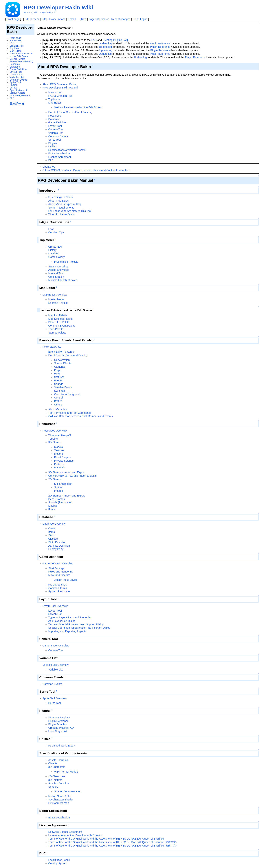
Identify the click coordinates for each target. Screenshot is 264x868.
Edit (27, 19)
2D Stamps (55, 479)
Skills (52, 535)
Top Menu (54, 99)
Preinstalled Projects (66, 262)
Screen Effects (63, 363)
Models (58, 447)
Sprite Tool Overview (55, 698)
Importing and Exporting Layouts (67, 631)
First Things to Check (61, 197)
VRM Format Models (66, 772)
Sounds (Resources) (60, 502)
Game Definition (58, 122)
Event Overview (52, 347)
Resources (55, 116)
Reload (72, 19)
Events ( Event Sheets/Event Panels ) (70, 112)
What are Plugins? (59, 717)
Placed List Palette (59, 322)
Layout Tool (55, 126)
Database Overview (54, 524)
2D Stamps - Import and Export (67, 496)
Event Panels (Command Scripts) (68, 355)
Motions (59, 454)
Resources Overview (55, 431)
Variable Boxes (63, 387)
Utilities (53, 146)
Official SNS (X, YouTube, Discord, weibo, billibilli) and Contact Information (86, 170)
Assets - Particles (59, 783)
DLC (51, 160)
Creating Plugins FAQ (115, 40)
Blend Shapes (63, 457)
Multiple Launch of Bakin (63, 280)
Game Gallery (57, 257)
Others (58, 405)
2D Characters (57, 776)
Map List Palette (58, 315)
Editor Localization (59, 153)
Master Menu (56, 299)
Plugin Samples (58, 724)
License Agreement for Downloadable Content (75, 835)
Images (59, 491)
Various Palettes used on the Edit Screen (78, 107)
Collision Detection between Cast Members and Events (81, 416)
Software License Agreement (65, 832)
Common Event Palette (62, 326)
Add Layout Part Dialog (62, 621)
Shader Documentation (68, 791)
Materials (60, 467)
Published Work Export (62, 746)
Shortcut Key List (58, 303)
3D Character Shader (61, 800)
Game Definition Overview (58, 563)
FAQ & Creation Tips (60, 96)
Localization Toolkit (59, 860)
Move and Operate (59, 575)
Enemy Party (56, 549)
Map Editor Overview (55, 295)
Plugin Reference (160, 44)
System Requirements (61, 208)
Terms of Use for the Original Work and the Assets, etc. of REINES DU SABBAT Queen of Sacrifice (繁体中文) (113, 846)
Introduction (55, 92)
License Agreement (60, 157)
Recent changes (121, 19)
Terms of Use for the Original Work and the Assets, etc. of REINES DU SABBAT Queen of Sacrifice (106, 839)
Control (58, 398)
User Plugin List (58, 731)
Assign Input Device (66, 580)
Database (54, 119)
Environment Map (59, 803)
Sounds (59, 384)
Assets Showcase (59, 270)
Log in (144, 19)
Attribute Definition (59, 546)
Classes (53, 539)
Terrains (53, 439)
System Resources (59, 591)
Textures (59, 450)
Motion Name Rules (60, 796)
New (84, 19)
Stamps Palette (57, 333)
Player (58, 370)
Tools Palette (56, 329)
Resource (15, 64)
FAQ (94, 40)
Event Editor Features (61, 352)
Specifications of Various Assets (67, 150)
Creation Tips (56, 232)
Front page (13, 19)
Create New (55, 247)
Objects (53, 763)
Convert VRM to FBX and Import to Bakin (73, 476)
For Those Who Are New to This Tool (70, 211)
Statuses (59, 377)
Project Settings (58, 585)
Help (135, 19)
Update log (105, 44)
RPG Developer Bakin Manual (60, 88)
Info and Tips (56, 273)
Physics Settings (64, 461)
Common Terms (58, 588)
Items (52, 532)
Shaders (53, 787)
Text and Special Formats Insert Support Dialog (76, 624)
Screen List (55, 614)
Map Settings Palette (61, 319)
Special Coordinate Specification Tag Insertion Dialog (79, 628)
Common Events (58, 136)
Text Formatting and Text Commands (70, 413)
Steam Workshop (58, 267)
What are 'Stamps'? (60, 435)
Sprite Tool (55, 140)
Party (57, 374)
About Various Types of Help (65, 204)
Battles (58, 401)
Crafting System (58, 863)
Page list (94, 19)
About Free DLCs (59, 201)
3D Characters (57, 767)
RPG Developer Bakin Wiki (58, 7)
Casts (52, 528)
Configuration (56, 277)
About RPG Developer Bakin (59, 84)
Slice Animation (63, 484)
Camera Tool (56, 129)
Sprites (58, 487)
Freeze (35, 19)
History (52, 19)
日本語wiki (17, 104)
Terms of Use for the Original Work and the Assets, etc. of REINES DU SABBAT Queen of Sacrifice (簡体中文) (113, 842)
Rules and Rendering (61, 572)
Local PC (54, 253)
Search (105, 19)
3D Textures (55, 780)
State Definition (57, 542)
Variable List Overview (56, 665)
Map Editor (55, 103)
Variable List (56, 133)
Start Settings (56, 568)
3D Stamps (55, 442)
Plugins (53, 143)
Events (58, 380)
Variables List (17, 77)
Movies (53, 506)
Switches (60, 391)
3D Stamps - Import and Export (67, 472)
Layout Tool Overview (55, 606)
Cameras (60, 367)
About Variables (58, 409)
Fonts (52, 509)
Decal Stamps (57, 499)
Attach (62, 19)
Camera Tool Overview (56, 646)
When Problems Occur (62, 214)
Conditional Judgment (67, 394)
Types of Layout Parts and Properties (70, 617)
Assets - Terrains (58, 760)
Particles (59, 464)
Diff (44, 19)
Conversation (62, 360)
